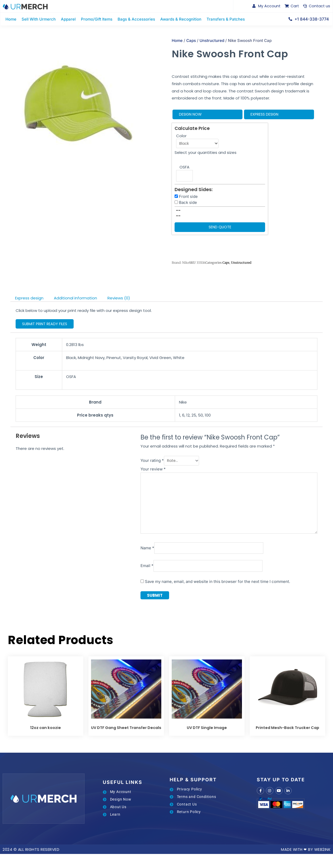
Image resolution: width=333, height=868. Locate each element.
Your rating (142, 463)
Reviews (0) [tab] (119, 301)
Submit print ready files (46, 327)
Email (136, 573)
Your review (142, 471)
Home (177, 42)
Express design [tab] (29, 301)
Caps (191, 42)
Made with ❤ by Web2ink (305, 863)
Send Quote (220, 230)
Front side (188, 199)
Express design (265, 116)
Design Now (191, 116)
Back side (188, 205)
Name (137, 554)
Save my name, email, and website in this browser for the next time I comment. (207, 589)
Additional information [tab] (75, 301)
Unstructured (212, 42)
